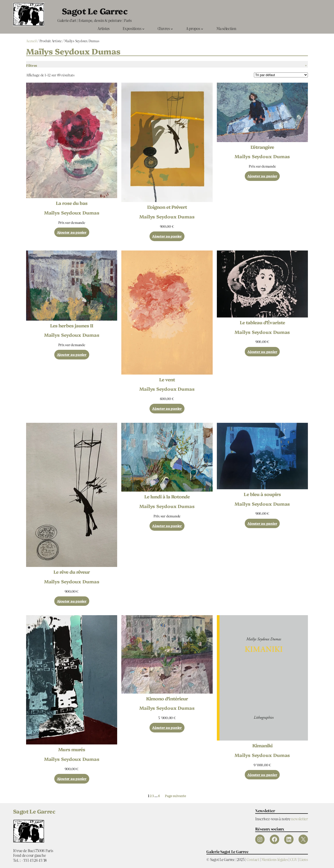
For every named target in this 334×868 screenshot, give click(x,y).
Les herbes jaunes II (72, 326)
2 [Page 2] (151, 796)
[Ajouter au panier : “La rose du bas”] (72, 232)
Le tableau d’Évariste (262, 322)
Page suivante (175, 796)
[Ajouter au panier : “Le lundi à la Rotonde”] (167, 526)
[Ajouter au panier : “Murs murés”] (72, 779)
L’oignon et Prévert (167, 207)
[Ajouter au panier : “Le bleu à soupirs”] (262, 524)
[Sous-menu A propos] (202, 29)
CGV (294, 859)
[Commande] (281, 75)
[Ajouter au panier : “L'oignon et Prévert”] (167, 236)
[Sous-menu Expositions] (143, 29)
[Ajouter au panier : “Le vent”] (167, 409)
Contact (253, 859)
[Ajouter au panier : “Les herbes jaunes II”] (72, 355)
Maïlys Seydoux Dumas (72, 212)
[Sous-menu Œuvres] (172, 29)
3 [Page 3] (153, 796)
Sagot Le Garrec (95, 11)
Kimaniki (262, 745)
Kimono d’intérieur (167, 699)
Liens (304, 859)
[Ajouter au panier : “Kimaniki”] (262, 775)
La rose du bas (72, 203)
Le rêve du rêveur (72, 572)
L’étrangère (262, 147)
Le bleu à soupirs (262, 494)
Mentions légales (275, 859)
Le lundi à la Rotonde (167, 497)
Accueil (31, 41)
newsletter (299, 819)
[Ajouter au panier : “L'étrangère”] (262, 176)
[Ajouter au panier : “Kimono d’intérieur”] (167, 728)
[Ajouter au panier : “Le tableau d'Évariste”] (262, 352)
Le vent (167, 380)
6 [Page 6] (159, 796)
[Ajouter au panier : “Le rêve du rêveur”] (72, 601)
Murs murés (71, 749)
